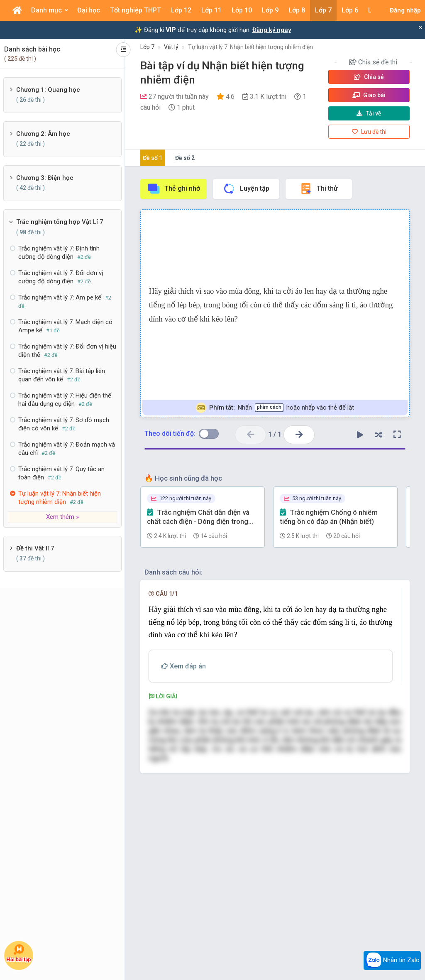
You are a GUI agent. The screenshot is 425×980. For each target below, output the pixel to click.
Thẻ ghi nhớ (173, 189)
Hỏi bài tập (18, 953)
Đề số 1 (153, 158)
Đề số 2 (185, 158)
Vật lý (171, 47)
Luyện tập (246, 189)
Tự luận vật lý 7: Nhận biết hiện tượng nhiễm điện (250, 47)
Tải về (369, 113)
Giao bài (369, 95)
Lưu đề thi (369, 132)
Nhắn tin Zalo (392, 960)
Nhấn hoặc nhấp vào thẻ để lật (275, 408)
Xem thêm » (62, 517)
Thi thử (319, 189)
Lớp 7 (147, 47)
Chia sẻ (369, 77)
